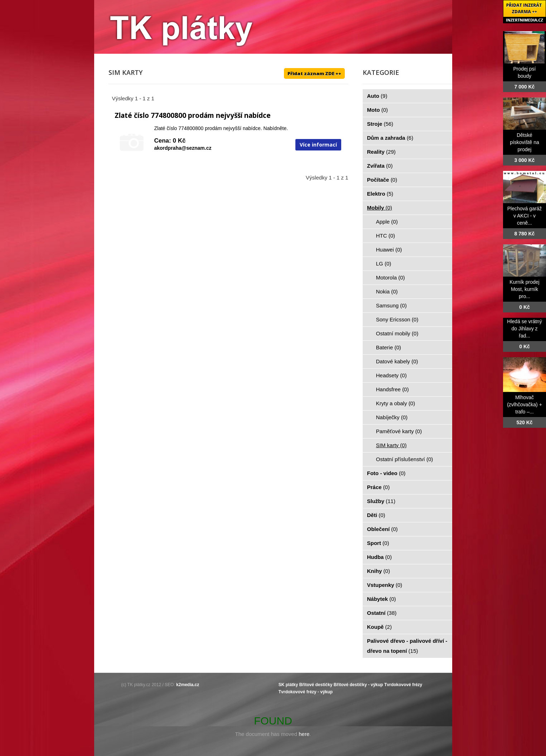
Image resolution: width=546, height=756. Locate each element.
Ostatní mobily (397, 333)
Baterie (388, 347)
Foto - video (386, 473)
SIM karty (391, 445)
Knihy (378, 571)
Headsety (391, 375)
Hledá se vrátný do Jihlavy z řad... (524, 329)
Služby (381, 501)
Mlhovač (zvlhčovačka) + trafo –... (525, 405)
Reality (381, 152)
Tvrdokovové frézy (403, 685)
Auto (377, 96)
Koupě (379, 627)
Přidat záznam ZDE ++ (314, 73)
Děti (376, 515)
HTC (385, 236)
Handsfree (392, 389)
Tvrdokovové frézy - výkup (306, 692)
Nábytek (381, 599)
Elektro (380, 194)
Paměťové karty (399, 431)
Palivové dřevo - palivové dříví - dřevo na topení (407, 646)
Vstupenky (385, 585)
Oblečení (382, 529)
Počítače (382, 180)
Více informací (318, 145)
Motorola (390, 277)
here (304, 734)
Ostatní (382, 613)
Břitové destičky (316, 685)
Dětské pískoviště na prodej (525, 142)
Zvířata (380, 166)
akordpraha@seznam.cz (183, 148)
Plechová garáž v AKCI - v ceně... (525, 216)
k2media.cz (188, 685)
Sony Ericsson (397, 319)
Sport (378, 543)
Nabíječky (392, 417)
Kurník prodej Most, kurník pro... (524, 289)
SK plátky (288, 685)
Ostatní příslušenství (404, 459)
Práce (378, 487)
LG (384, 264)
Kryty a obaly (395, 403)
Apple (387, 222)
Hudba (379, 557)
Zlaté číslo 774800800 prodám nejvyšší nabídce (193, 115)
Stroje (380, 124)
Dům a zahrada (390, 138)
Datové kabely (397, 361)
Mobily (380, 208)
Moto (377, 110)
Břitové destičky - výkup (358, 685)
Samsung (391, 305)
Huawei (389, 250)
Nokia (387, 291)
